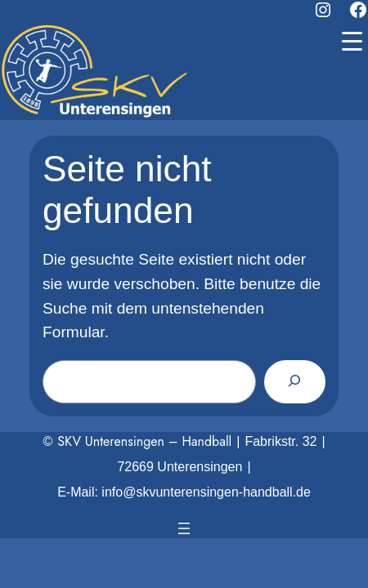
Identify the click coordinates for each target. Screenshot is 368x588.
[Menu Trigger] (352, 41)
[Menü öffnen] (184, 528)
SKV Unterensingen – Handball (144, 441)
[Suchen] (295, 381)
